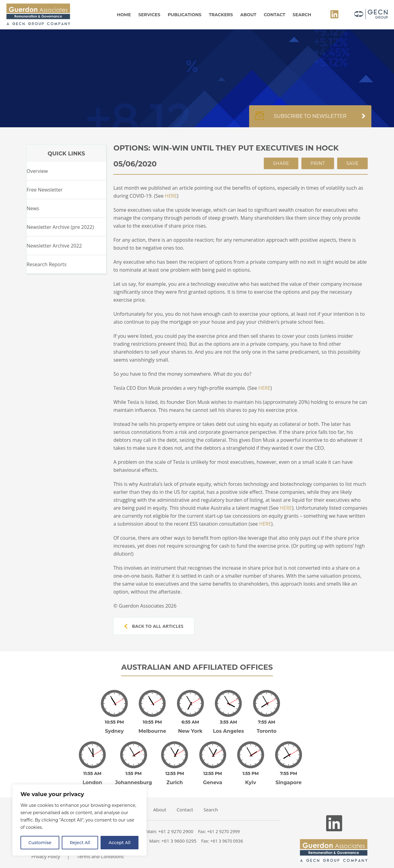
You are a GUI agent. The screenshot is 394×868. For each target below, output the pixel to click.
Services (149, 15)
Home (124, 15)
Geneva (213, 782)
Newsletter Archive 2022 (54, 246)
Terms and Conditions (100, 856)
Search (302, 15)
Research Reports (47, 264)
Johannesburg (133, 782)
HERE (171, 196)
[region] (79, 820)
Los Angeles (228, 731)
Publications (185, 15)
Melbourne (152, 731)
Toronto (267, 731)
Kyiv (251, 782)
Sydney (114, 731)
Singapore (289, 782)
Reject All (80, 843)
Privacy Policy (46, 856)
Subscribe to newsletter (310, 119)
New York (190, 731)
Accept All (120, 843)
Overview (37, 171)
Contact (274, 15)
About (248, 15)
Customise (40, 843)
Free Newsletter (45, 190)
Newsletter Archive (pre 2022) (60, 227)
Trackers (221, 15)
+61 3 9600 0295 (179, 841)
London (92, 782)
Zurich (175, 782)
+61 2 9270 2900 (176, 831)
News (33, 208)
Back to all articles (154, 626)
